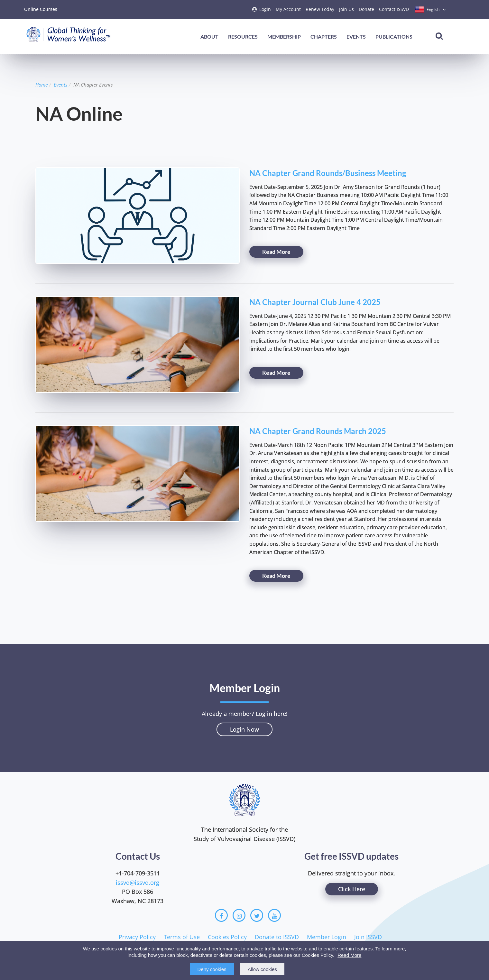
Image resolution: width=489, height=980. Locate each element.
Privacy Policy (137, 937)
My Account (288, 9)
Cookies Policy (227, 937)
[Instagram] (239, 915)
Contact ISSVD (394, 9)
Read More (349, 955)
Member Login (327, 937)
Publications (394, 37)
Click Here (352, 889)
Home (42, 85)
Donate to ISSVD (277, 937)
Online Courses (41, 9)
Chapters (324, 37)
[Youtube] (274, 915)
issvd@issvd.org (138, 883)
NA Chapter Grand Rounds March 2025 (318, 431)
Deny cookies (212, 969)
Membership (284, 37)
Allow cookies (262, 969)
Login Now (244, 729)
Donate (366, 9)
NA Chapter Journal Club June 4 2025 (315, 302)
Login (265, 9)
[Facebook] (221, 915)
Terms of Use (182, 937)
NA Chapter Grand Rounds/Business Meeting (328, 173)
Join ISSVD (368, 937)
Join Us (346, 9)
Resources (243, 37)
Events (356, 37)
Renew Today (320, 9)
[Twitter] (257, 915)
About (209, 37)
